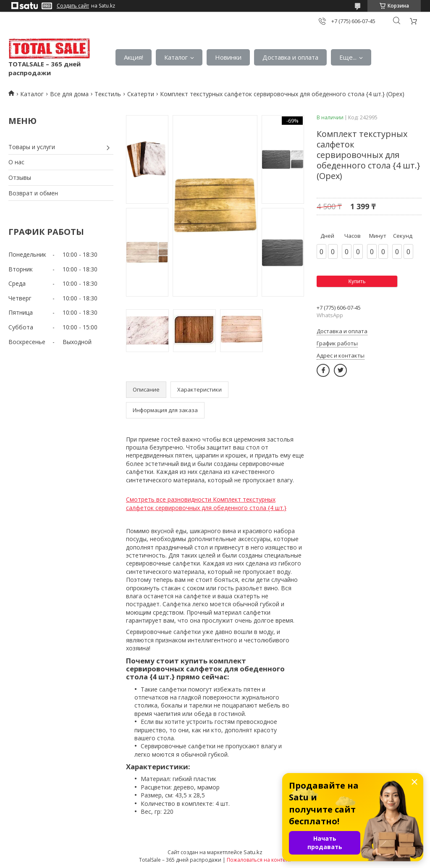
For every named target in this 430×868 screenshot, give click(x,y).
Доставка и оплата (290, 57)
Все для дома (69, 94)
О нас (16, 162)
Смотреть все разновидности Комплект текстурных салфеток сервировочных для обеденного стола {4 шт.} (206, 504)
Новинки (228, 57)
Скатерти (141, 94)
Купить (357, 281)
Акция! (134, 57)
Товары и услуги (32, 147)
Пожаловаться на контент (259, 860)
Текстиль (108, 94)
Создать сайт (73, 6)
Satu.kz (253, 852)
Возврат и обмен (33, 193)
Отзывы (20, 178)
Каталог (176, 57)
